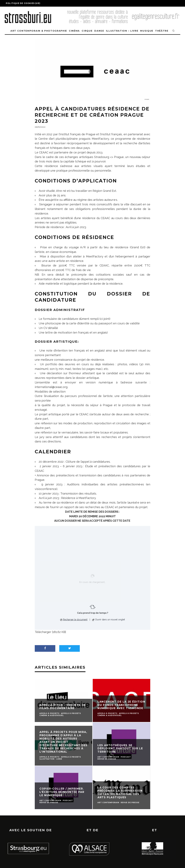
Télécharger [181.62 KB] (50, 632)
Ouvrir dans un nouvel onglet (109, 620)
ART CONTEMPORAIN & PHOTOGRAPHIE (39, 31)
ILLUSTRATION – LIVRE (122, 31)
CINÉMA (74, 31)
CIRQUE (87, 31)
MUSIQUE (147, 31)
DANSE (99, 31)
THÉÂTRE (162, 31)
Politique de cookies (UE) (23, 3)
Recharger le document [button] (74, 620)
